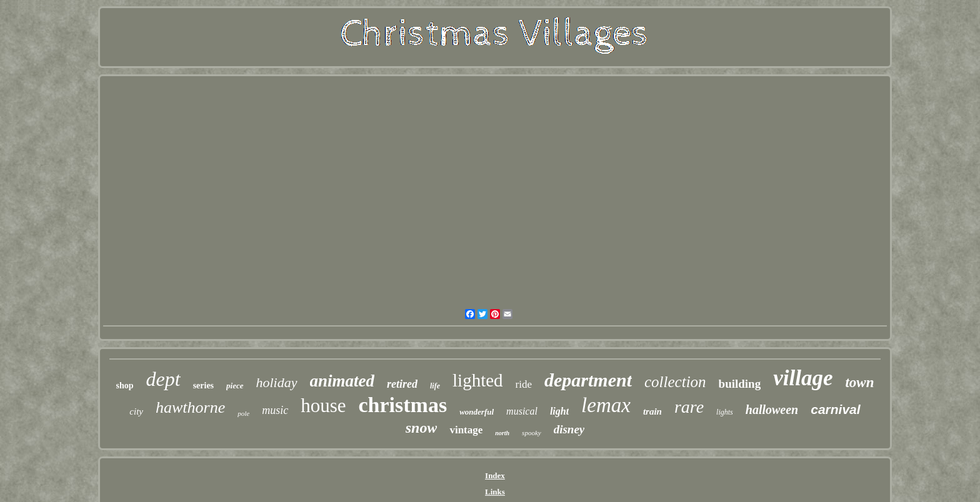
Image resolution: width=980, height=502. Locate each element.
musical (522, 411)
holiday (277, 382)
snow (422, 428)
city (136, 411)
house (323, 406)
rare (689, 407)
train (652, 411)
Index (495, 475)
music (275, 410)
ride (524, 384)
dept (163, 379)
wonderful (477, 412)
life (435, 386)
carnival (835, 409)
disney (569, 429)
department (588, 380)
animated (342, 381)
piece (235, 386)
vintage (466, 430)
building (740, 384)
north (502, 433)
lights (725, 412)
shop (125, 386)
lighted (478, 380)
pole (243, 413)
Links (495, 492)
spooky (532, 433)
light (559, 411)
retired (402, 384)
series (203, 386)
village (803, 378)
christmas (403, 405)
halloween (772, 410)
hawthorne (190, 407)
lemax (606, 405)
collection (675, 382)
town (859, 382)
